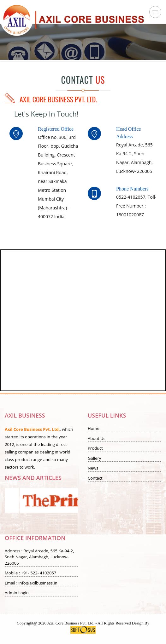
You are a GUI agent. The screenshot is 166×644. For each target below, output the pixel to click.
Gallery (94, 458)
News (93, 468)
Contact (95, 478)
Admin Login (17, 593)
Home (94, 428)
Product (95, 448)
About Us (97, 438)
